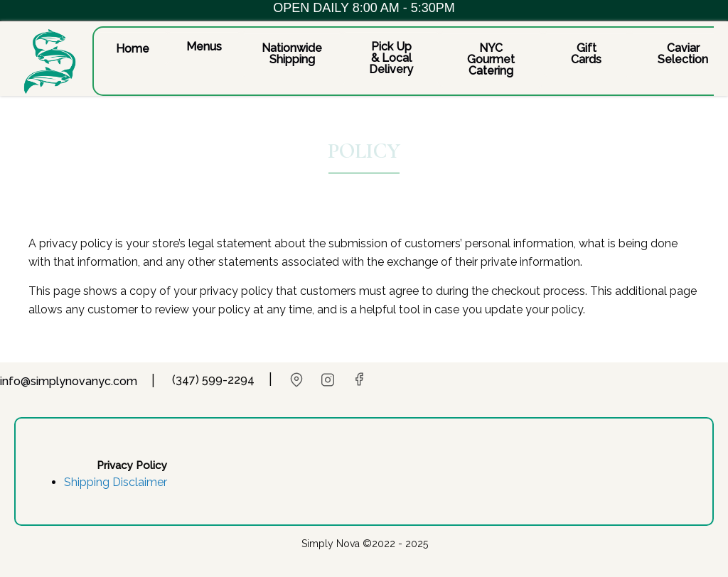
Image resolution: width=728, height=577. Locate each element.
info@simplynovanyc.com (69, 381)
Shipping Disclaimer (116, 482)
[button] (133, 48)
